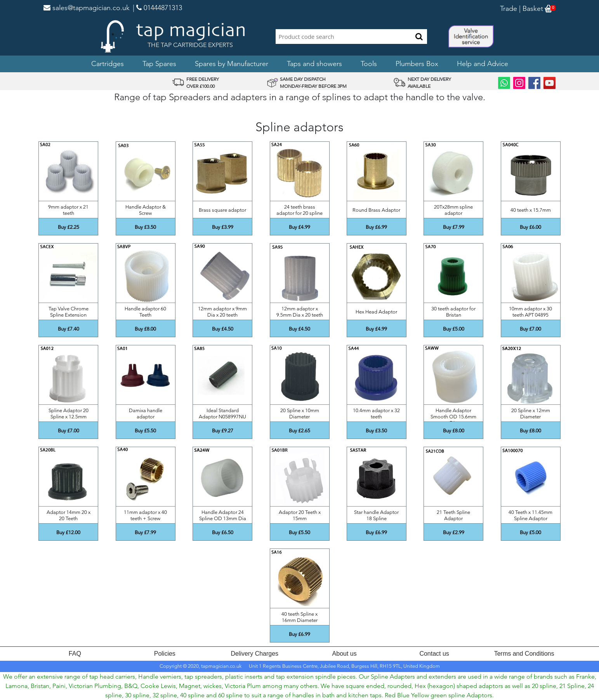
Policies (165, 654)
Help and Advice (483, 64)
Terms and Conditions (524, 654)
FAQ (75, 654)
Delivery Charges (254, 654)
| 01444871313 (157, 8)
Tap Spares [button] (159, 64)
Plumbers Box (417, 64)
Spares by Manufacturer (232, 64)
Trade (509, 9)
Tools (369, 64)
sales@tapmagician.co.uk (87, 8)
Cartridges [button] (108, 64)
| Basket (530, 9)
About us (345, 654)
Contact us (434, 654)
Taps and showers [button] (314, 64)
